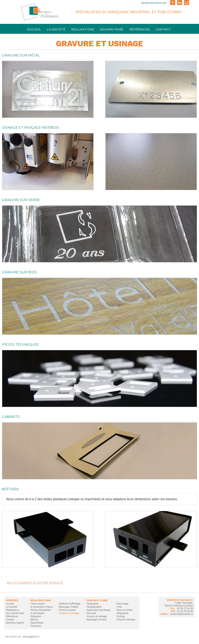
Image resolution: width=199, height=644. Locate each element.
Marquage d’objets (69, 607)
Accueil (34, 29)
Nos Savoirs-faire (15, 613)
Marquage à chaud (97, 620)
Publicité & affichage (70, 604)
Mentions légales (15, 623)
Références (140, 29)
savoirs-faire (112, 29)
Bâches (34, 620)
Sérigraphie (93, 604)
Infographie (122, 613)
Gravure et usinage (69, 613)
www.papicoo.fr (31, 637)
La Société (12, 607)
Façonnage (122, 604)
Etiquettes (36, 616)
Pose (119, 607)
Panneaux (36, 626)
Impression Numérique (99, 610)
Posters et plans (67, 610)
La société (56, 29)
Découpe (91, 613)
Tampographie (94, 607)
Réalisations (83, 29)
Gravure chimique (126, 620)
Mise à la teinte (124, 610)
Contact (163, 29)
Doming (120, 616)
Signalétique (37, 623)
